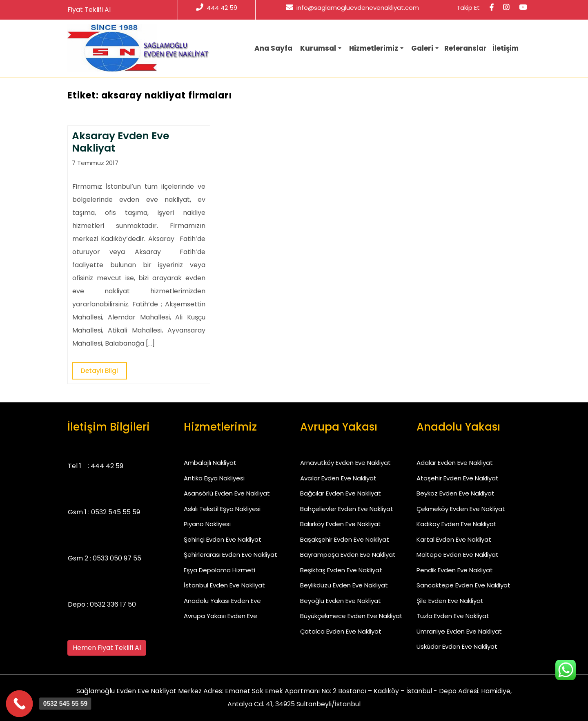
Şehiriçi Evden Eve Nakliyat (223, 539)
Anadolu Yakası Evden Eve (222, 601)
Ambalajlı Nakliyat (210, 463)
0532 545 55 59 (116, 512)
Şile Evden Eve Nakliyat (450, 601)
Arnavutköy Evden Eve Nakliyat (345, 463)
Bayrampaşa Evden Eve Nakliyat (348, 555)
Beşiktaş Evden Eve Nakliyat (341, 570)
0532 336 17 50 (113, 604)
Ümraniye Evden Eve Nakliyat (459, 631)
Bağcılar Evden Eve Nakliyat (341, 493)
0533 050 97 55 (117, 558)
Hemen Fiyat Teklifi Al (107, 648)
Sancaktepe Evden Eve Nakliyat (463, 585)
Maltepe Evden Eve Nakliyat (458, 555)
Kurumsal (318, 48)
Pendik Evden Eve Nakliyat (455, 570)
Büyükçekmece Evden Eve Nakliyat (351, 616)
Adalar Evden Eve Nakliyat (455, 463)
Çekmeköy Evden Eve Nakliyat (461, 509)
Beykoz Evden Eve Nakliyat (455, 493)
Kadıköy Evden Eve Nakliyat (457, 524)
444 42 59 (217, 8)
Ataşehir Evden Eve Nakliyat (458, 478)
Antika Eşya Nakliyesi (214, 478)
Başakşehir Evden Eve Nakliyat (345, 539)
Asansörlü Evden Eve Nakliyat (227, 493)
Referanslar (465, 48)
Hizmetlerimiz (374, 48)
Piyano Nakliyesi (207, 524)
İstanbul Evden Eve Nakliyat (224, 585)
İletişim (506, 48)
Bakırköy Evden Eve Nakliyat (341, 524)
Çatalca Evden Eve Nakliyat (341, 631)
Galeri (422, 48)
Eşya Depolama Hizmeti (219, 570)
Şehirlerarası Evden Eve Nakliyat (231, 555)
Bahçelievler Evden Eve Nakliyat (347, 509)
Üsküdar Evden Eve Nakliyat (457, 646)
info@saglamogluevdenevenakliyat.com (352, 8)
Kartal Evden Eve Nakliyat (454, 539)
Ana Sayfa (273, 48)
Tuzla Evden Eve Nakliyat (453, 616)
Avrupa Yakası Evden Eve (220, 616)
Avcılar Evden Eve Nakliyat (338, 478)
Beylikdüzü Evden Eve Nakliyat (344, 585)
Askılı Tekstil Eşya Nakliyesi (222, 509)
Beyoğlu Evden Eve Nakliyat (341, 601)
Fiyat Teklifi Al (89, 10)
